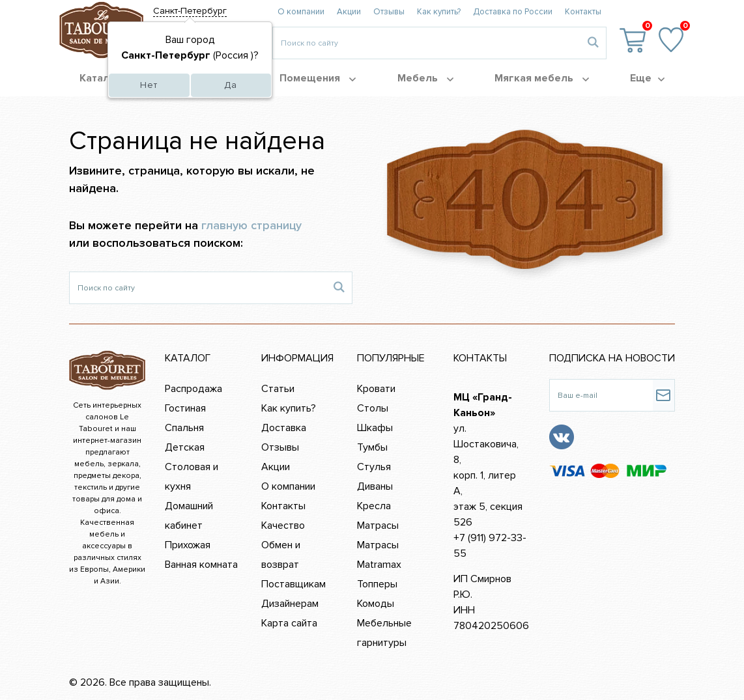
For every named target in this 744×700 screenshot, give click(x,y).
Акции (349, 12)
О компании (301, 12)
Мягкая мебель (542, 78)
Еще (647, 78)
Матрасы (378, 525)
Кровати (376, 389)
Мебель (425, 78)
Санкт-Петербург (190, 11)
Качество (283, 525)
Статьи (278, 389)
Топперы (377, 584)
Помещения (318, 78)
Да (231, 85)
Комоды (376, 604)
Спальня (184, 428)
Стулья (374, 467)
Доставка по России (513, 12)
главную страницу (251, 225)
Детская (185, 447)
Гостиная (185, 408)
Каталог (107, 78)
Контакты (583, 12)
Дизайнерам (290, 604)
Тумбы (372, 447)
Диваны (375, 486)
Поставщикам (293, 584)
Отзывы (389, 12)
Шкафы (375, 428)
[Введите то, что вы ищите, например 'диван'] (426, 43)
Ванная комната (201, 565)
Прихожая (188, 545)
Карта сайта (289, 623)
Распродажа (193, 389)
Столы (373, 408)
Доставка (284, 428)
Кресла (374, 506)
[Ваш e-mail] (601, 395)
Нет (149, 85)
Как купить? (439, 12)
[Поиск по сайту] (198, 288)
